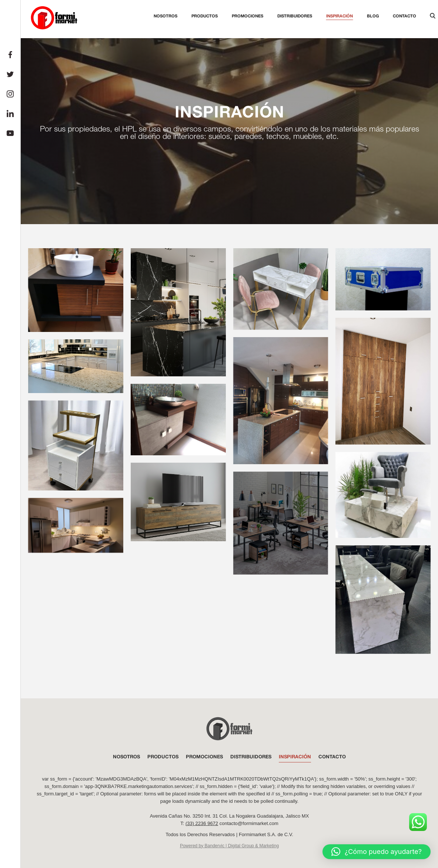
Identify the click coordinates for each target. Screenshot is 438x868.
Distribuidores (295, 16)
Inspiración (340, 16)
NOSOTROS (126, 757)
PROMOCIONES (204, 757)
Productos (205, 16)
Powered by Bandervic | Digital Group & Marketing (229, 846)
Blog (373, 16)
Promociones (248, 16)
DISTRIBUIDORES (251, 757)
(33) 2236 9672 (202, 823)
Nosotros (165, 16)
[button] (377, 852)
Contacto (404, 16)
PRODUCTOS (163, 757)
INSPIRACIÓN (295, 757)
